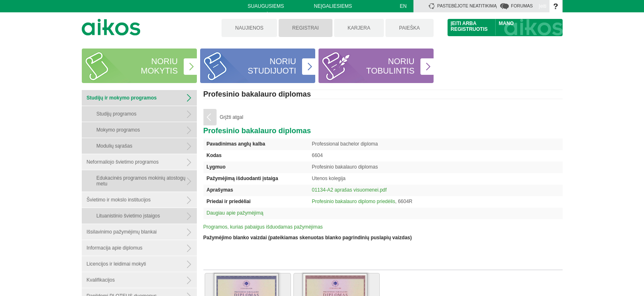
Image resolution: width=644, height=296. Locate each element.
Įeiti (543, 6)
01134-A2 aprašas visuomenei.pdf (349, 190)
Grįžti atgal (232, 117)
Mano (507, 23)
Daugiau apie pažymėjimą (235, 213)
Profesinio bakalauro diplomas (257, 94)
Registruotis (469, 29)
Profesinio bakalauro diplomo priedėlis (354, 201)
